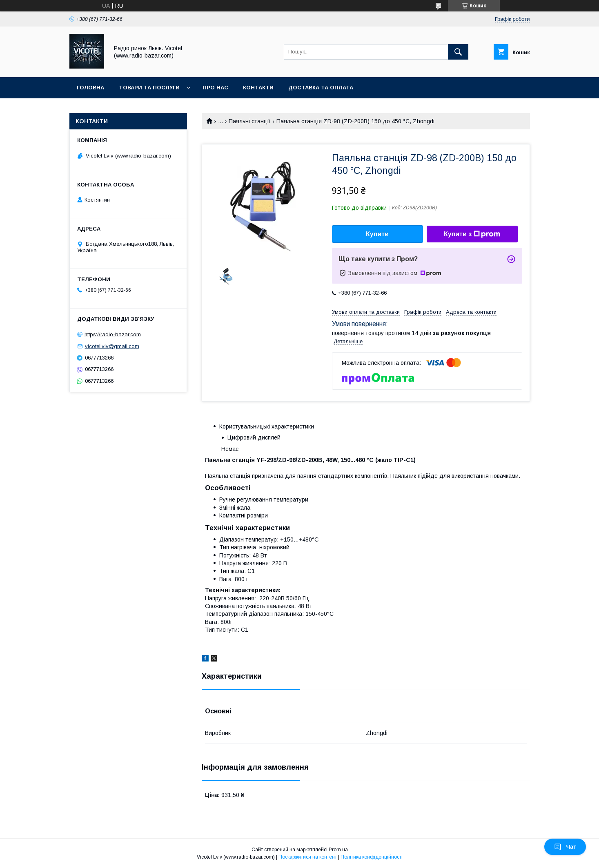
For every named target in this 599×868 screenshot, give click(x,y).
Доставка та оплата (321, 88)
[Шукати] (458, 52)
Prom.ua (338, 850)
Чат (565, 847)
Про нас (215, 88)
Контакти (258, 88)
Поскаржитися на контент (308, 857)
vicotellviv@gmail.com (112, 346)
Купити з (472, 234)
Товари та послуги (149, 88)
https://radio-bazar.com (113, 334)
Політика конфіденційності (372, 857)
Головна (90, 88)
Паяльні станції (249, 121)
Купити (377, 234)
